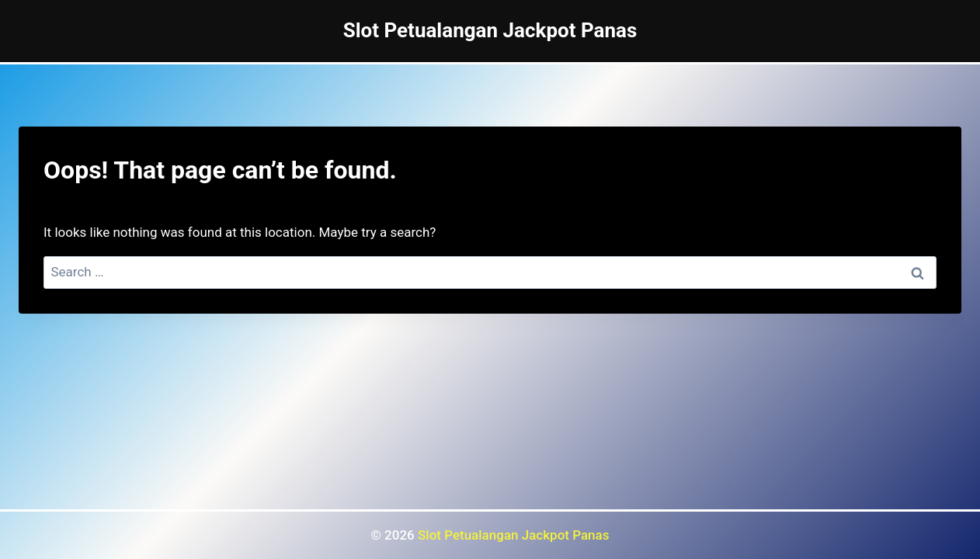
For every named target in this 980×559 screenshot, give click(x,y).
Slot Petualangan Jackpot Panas (513, 535)
